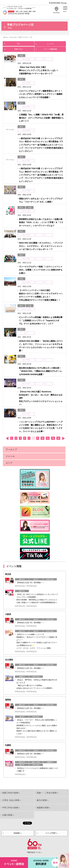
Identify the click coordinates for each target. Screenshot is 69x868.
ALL (18, 43)
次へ (63, 438)
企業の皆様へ (8, 815)
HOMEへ (18, 833)
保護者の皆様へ (44, 808)
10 (42, 438)
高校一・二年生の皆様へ (48, 793)
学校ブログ (18, 48)
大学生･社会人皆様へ (12, 800)
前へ (7, 438)
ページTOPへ (51, 833)
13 (58, 438)
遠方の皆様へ (43, 800)
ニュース (50, 43)
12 (53, 438)
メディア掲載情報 (50, 48)
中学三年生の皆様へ (11, 808)
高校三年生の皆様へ (11, 793)
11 (48, 438)
